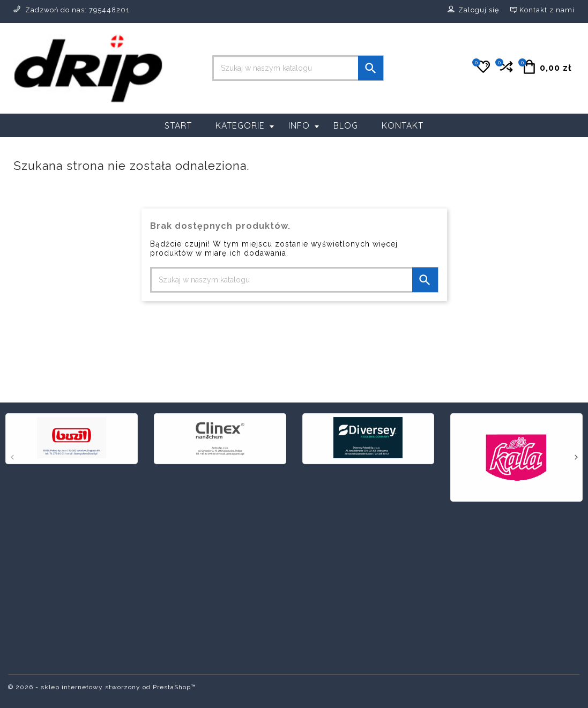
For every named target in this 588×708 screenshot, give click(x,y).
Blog (346, 125)
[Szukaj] (298, 68)
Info (304, 125)
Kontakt (403, 125)
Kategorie (245, 125)
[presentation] (12, 459)
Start (178, 125)
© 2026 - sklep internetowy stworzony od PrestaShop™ (102, 687)
